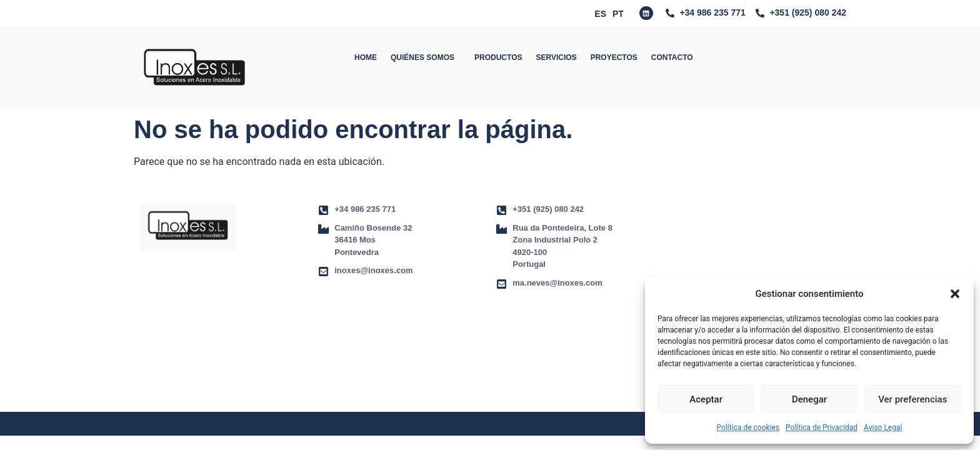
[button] (955, 294)
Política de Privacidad (822, 427)
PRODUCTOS (498, 57)
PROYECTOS (614, 57)
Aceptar (706, 399)
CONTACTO (672, 57)
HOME (366, 57)
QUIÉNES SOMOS (426, 57)
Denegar (809, 399)
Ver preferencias (912, 399)
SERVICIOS (556, 57)
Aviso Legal (883, 427)
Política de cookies (748, 427)
